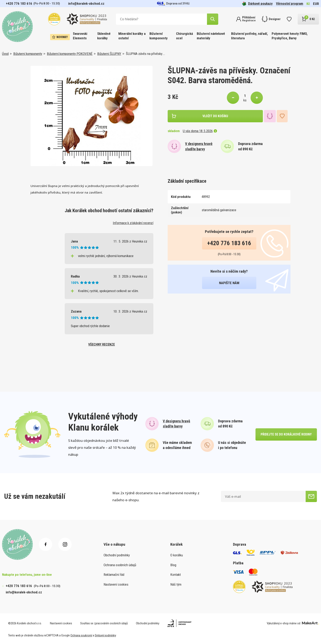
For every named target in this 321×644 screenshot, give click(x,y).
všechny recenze (102, 344)
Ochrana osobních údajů (120, 565)
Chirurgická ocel (184, 36)
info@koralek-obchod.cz (86, 3)
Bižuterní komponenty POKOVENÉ (70, 54)
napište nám (229, 283)
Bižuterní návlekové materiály (211, 36)
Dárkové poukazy (257, 4)
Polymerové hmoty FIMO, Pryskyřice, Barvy (290, 36)
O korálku (177, 555)
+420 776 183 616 (19, 3)
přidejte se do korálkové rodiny (286, 434)
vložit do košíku (215, 116)
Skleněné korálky (104, 36)
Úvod (5, 54)
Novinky (60, 37)
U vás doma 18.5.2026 (200, 131)
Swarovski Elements (80, 36)
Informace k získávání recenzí (133, 223)
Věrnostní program (290, 3)
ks (245, 100)
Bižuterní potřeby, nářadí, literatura (249, 36)
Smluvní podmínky (105, 635)
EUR (316, 4)
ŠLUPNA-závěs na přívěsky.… (145, 54)
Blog (173, 565)
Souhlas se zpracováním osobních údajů (104, 623)
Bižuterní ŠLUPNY (109, 54)
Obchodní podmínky (117, 555)
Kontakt (176, 575)
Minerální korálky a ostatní (132, 36)
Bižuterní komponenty (159, 36)
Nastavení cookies (116, 584)
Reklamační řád (114, 575)
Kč (308, 4)
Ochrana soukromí (81, 635)
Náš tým (176, 584)
